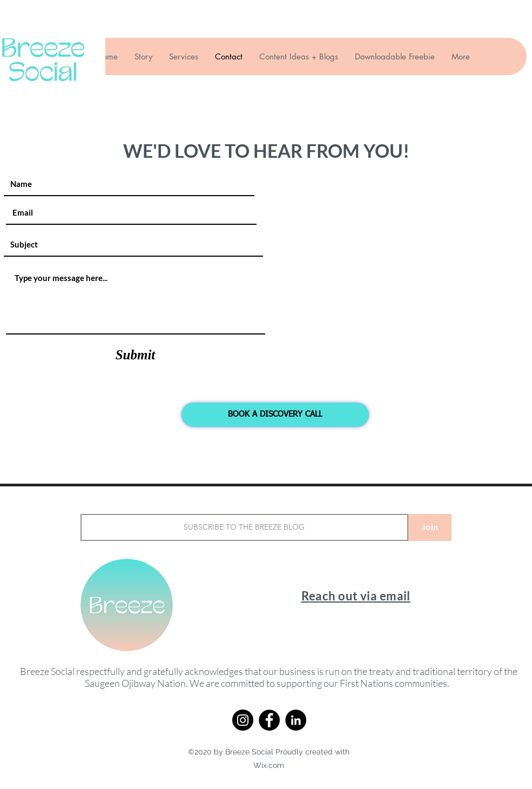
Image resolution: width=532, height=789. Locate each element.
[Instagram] (243, 720)
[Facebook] (269, 720)
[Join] (430, 527)
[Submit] (136, 355)
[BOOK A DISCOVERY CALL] (275, 415)
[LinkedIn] (296, 720)
